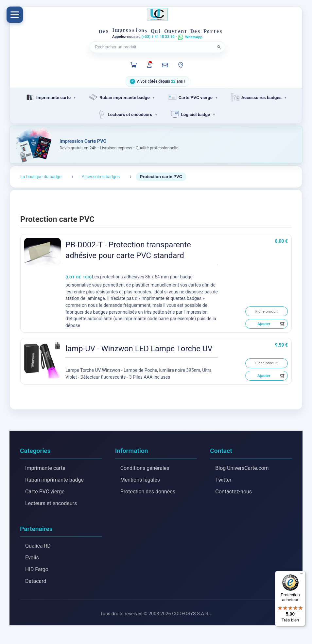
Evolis (32, 558)
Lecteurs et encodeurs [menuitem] (124, 114)
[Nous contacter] (165, 65)
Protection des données (148, 492)
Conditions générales (145, 468)
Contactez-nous (234, 492)
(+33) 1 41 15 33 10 (158, 37)
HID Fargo (37, 570)
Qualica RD (38, 546)
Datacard (36, 582)
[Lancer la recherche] (219, 47)
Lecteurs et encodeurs (51, 503)
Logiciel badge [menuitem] (190, 114)
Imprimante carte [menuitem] (48, 97)
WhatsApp (194, 37)
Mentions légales (140, 480)
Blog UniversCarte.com (242, 468)
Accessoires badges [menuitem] (256, 97)
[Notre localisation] (181, 65)
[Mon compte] (149, 64)
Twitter (223, 480)
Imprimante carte (45, 468)
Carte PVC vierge (45, 492)
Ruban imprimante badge (54, 480)
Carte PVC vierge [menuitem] (190, 97)
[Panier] (134, 65)
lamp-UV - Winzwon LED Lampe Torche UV (139, 349)
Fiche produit (267, 311)
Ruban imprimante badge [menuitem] (119, 97)
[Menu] (15, 15)
